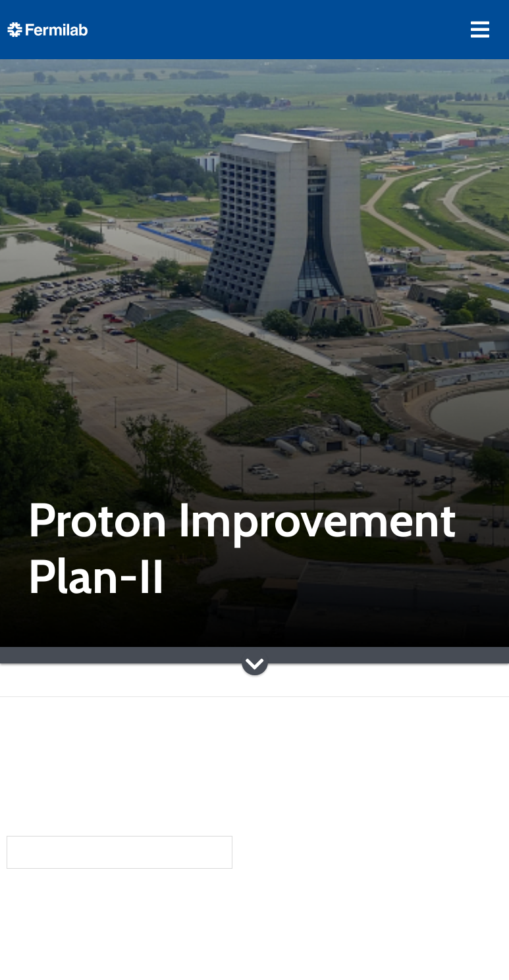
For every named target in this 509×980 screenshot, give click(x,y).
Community (98, 927)
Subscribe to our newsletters (120, 852)
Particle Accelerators (321, 959)
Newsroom (97, 953)
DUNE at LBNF (302, 924)
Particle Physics (306, 941)
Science (288, 900)
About (81, 900)
